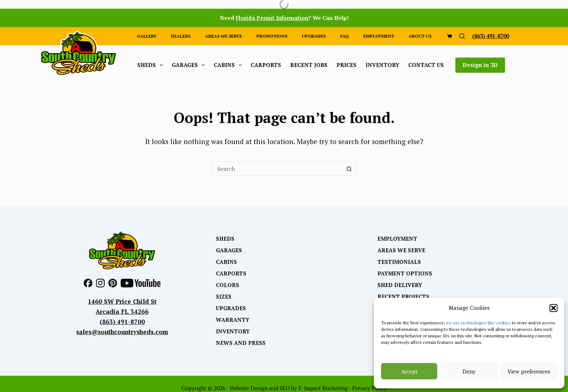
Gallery (147, 36)
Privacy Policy (369, 388)
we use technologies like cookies (478, 323)
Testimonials (399, 262)
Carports (266, 65)
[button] (554, 308)
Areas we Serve (224, 36)
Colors (227, 285)
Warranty (233, 320)
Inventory (382, 65)
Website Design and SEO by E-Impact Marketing (289, 388)
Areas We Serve (401, 250)
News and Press (241, 343)
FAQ (344, 36)
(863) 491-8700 (490, 36)
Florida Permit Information (272, 18)
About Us (420, 36)
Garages (190, 65)
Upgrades (314, 36)
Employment (379, 36)
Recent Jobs (309, 65)
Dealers (181, 36)
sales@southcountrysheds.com (122, 332)
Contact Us (426, 65)
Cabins (229, 65)
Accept (409, 371)
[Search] (462, 36)
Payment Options (405, 273)
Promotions (272, 36)
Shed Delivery (400, 285)
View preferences (529, 371)
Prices (346, 65)
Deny (469, 371)
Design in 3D (480, 65)
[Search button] (349, 169)
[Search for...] (277, 169)
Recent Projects (403, 297)
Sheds (151, 65)
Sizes (224, 297)
